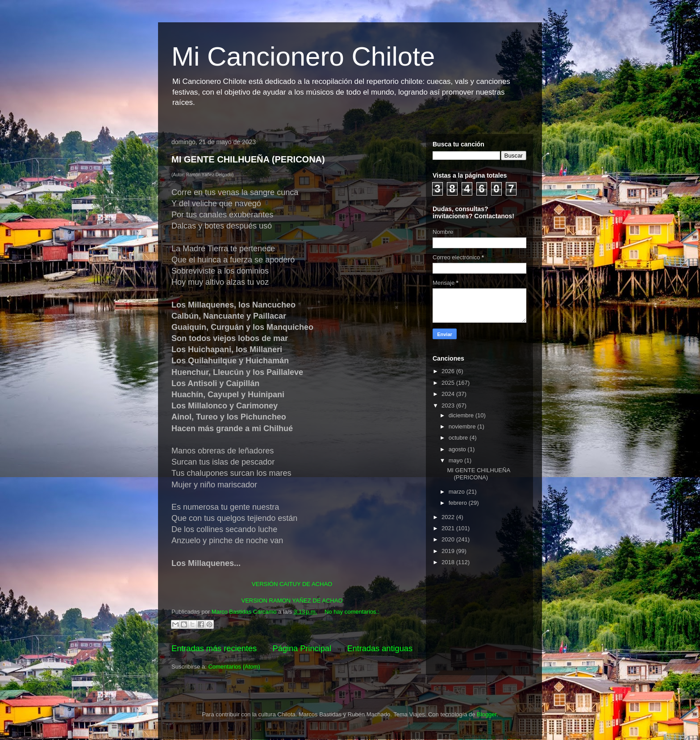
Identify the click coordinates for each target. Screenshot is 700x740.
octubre (459, 438)
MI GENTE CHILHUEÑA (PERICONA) (248, 159)
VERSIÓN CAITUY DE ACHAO (292, 584)
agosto (458, 449)
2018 (449, 562)
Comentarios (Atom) (234, 667)
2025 (449, 383)
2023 (449, 405)
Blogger (487, 714)
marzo (458, 492)
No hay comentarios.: (352, 612)
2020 (449, 539)
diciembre (462, 415)
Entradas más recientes (214, 649)
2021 (449, 528)
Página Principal (302, 649)
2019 (449, 551)
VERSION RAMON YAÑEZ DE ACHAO (292, 601)
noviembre (463, 426)
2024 (449, 394)
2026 (449, 371)
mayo (456, 460)
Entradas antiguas (380, 649)
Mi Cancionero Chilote (303, 56)
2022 (449, 517)
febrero (459, 503)
